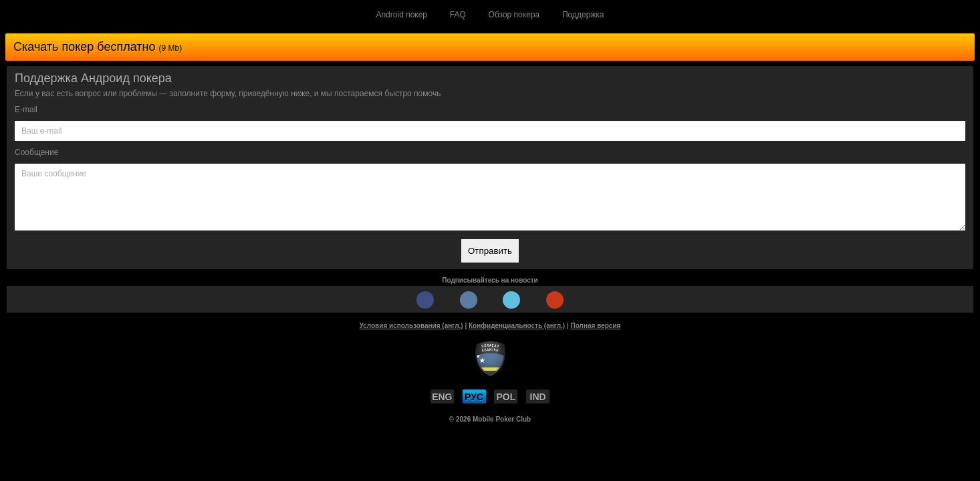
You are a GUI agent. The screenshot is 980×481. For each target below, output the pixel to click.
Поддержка (583, 15)
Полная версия (596, 326)
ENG (442, 397)
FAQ (458, 15)
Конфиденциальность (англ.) (517, 326)
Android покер (401, 15)
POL (506, 397)
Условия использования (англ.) (411, 326)
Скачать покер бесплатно (98, 47)
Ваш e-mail (41, 131)
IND (538, 397)
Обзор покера (514, 15)
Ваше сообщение (54, 174)
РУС (474, 397)
